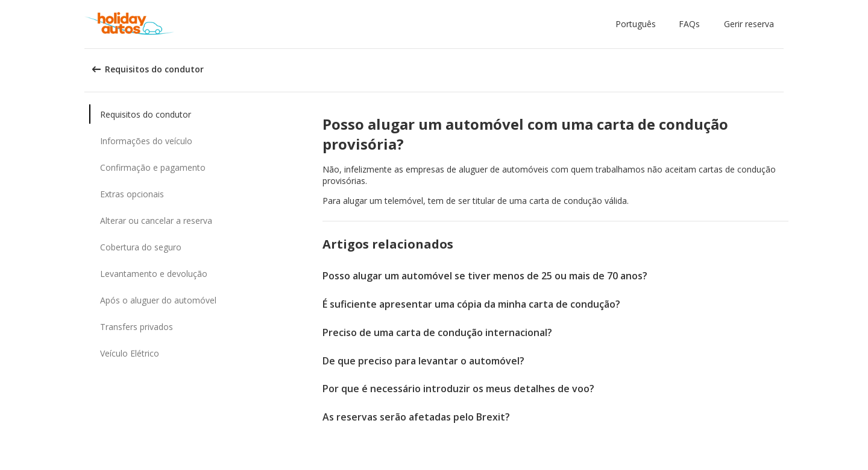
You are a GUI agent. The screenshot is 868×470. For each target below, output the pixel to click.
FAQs (689, 24)
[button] (638, 24)
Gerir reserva (749, 24)
